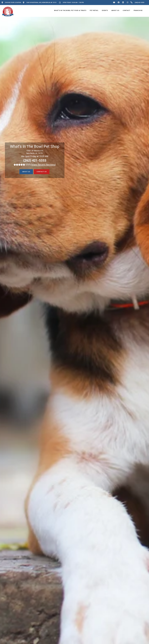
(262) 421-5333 (35, 160)
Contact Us (42, 172)
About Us (26, 172)
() (43, 165)
